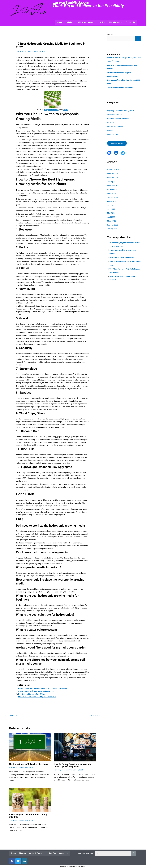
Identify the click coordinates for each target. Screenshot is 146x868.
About (60, 22)
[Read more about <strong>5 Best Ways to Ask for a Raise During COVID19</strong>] (30, 800)
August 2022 (112, 199)
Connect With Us (117, 142)
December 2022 (113, 184)
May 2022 (111, 211)
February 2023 (113, 176)
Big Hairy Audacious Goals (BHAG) (120, 110)
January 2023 (112, 180)
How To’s (101, 22)
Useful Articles (115, 22)
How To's (19, 51)
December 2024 (113, 168)
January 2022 (112, 226)
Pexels (66, 110)
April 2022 (111, 215)
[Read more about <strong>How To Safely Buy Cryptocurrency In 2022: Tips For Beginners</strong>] (75, 747)
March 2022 (112, 218)
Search (110, 35)
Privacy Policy (81, 866)
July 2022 (111, 203)
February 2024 (113, 172)
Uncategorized (113, 133)
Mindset (70, 22)
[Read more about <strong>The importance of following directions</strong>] (30, 747)
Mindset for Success (115, 125)
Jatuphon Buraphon (51, 110)
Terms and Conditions (67, 866)
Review (110, 129)
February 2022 (113, 222)
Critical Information (85, 22)
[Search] (138, 39)
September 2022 (113, 195)
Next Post (95, 715)
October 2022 (112, 192)
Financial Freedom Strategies (118, 117)
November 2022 (113, 188)
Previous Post (11, 715)
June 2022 (111, 207)
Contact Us (130, 22)
